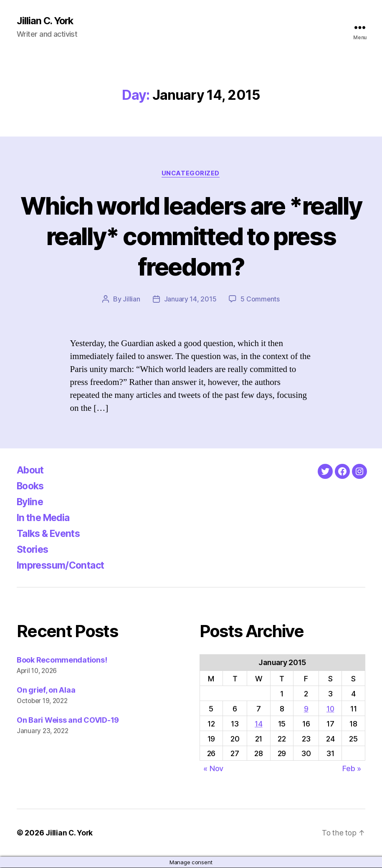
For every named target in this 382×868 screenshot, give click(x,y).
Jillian (131, 300)
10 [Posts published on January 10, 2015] (330, 709)
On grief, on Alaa (46, 691)
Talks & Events (51, 534)
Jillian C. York (46, 21)
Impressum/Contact (63, 566)
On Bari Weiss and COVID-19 (68, 721)
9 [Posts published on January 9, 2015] (306, 709)
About (31, 471)
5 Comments (260, 300)
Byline (31, 502)
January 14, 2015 (190, 300)
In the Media (45, 518)
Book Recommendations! (62, 661)
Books (32, 487)
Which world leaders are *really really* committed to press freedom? (191, 236)
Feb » (352, 769)
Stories (34, 550)
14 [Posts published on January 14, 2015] (258, 724)
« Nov (213, 769)
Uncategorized (191, 174)
